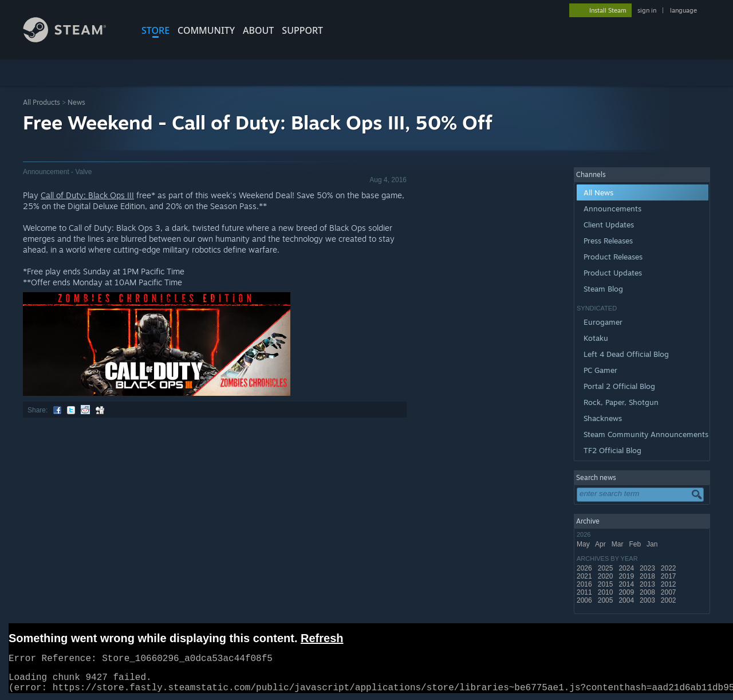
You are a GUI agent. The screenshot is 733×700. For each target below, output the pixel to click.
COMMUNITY (206, 30)
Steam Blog (603, 289)
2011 (585, 592)
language (683, 10)
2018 (648, 576)
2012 (669, 584)
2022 (669, 568)
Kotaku (596, 338)
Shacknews (603, 418)
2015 (606, 584)
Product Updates (613, 273)
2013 (648, 584)
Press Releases (608, 241)
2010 (606, 592)
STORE (155, 30)
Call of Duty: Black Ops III (87, 195)
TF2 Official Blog (612, 450)
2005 (606, 600)
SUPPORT (302, 30)
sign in (647, 10)
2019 (627, 576)
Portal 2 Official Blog (619, 386)
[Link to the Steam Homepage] (73, 39)
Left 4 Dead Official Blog (626, 354)
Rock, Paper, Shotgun (621, 402)
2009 (627, 592)
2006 (585, 600)
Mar (618, 544)
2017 (669, 576)
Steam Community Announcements (646, 434)
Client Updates (609, 225)
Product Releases (613, 257)
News (76, 102)
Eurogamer (603, 322)
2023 (648, 568)
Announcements (612, 209)
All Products (42, 102)
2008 (648, 592)
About (258, 30)
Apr (601, 544)
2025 (606, 568)
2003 (648, 600)
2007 (669, 592)
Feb (636, 544)
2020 (606, 576)
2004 (627, 600)
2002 (669, 600)
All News (598, 192)
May (584, 544)
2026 (585, 568)
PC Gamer (600, 370)
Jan (653, 544)
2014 (627, 584)
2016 (585, 584)
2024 (627, 568)
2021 (585, 576)
